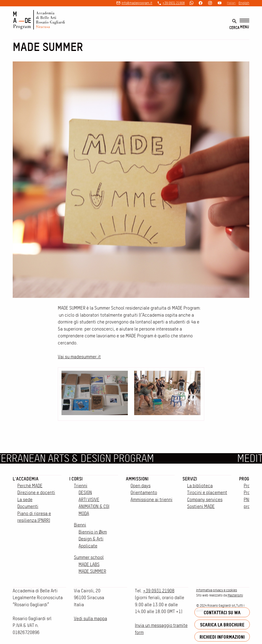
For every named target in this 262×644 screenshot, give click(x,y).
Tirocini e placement (207, 493)
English (244, 3)
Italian (231, 3)
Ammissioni (137, 479)
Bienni (80, 525)
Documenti (28, 506)
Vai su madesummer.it (79, 357)
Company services (205, 500)
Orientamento (144, 493)
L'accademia (26, 479)
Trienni (81, 486)
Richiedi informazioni (222, 637)
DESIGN (85, 493)
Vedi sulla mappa (91, 619)
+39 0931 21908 (174, 3)
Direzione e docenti (36, 493)
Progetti (248, 479)
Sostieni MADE (201, 506)
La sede (25, 500)
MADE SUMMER (92, 571)
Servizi (190, 479)
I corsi (76, 479)
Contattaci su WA (222, 612)
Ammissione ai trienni (151, 500)
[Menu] (244, 24)
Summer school (89, 557)
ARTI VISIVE (89, 500)
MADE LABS (89, 564)
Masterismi (235, 595)
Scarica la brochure (222, 625)
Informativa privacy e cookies (217, 590)
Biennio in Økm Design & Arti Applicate (93, 539)
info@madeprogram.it (137, 3)
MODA (84, 513)
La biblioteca (200, 486)
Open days (141, 486)
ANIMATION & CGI (94, 506)
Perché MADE (30, 486)
